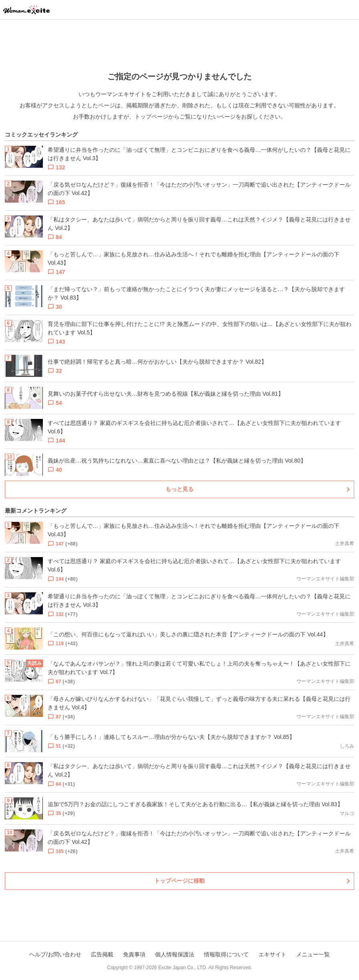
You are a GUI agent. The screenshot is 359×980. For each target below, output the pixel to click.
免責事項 (134, 954)
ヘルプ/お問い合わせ (55, 954)
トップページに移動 (179, 881)
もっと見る (179, 489)
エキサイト (272, 954)
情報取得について (226, 954)
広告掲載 (102, 954)
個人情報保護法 (175, 954)
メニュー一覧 (313, 954)
